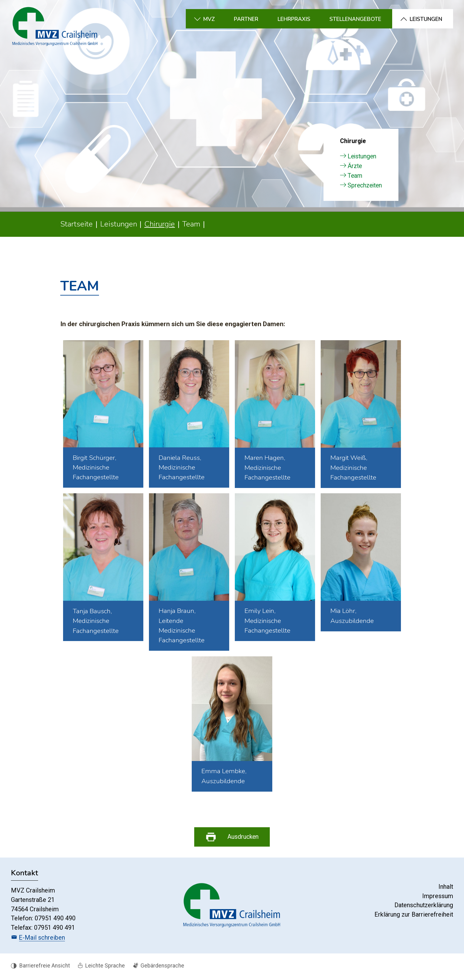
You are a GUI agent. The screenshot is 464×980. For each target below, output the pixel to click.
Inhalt (446, 889)
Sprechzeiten (365, 187)
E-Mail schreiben (42, 940)
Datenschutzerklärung (424, 907)
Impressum (438, 898)
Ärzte (355, 168)
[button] (216, 19)
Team (355, 178)
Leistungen (362, 158)
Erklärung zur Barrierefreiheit (414, 917)
